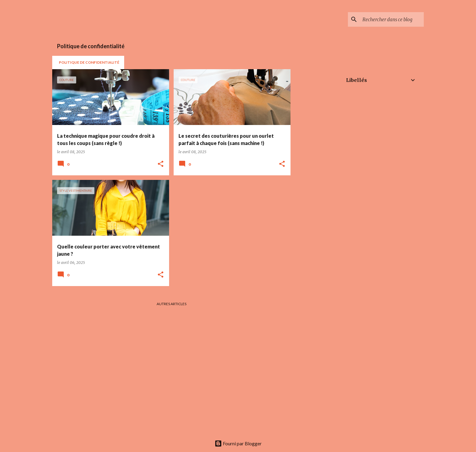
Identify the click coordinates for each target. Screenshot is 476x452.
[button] (161, 164)
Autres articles (172, 304)
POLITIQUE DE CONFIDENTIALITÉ (89, 62)
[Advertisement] (314, 160)
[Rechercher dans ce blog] (392, 19)
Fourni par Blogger (238, 443)
